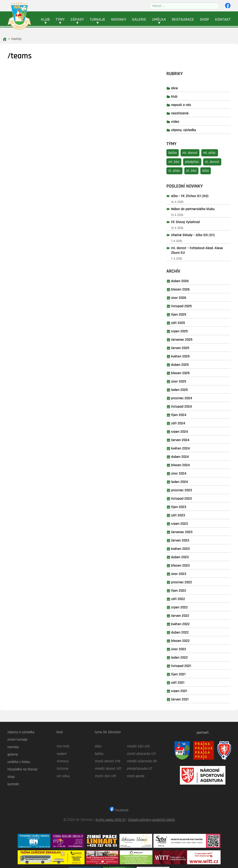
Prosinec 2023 (190, 472)
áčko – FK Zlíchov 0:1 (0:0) (198, 178)
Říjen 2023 (187, 489)
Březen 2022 (189, 622)
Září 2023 (187, 497)
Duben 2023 (188, 539)
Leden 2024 (188, 464)
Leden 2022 (188, 639)
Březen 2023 (189, 547)
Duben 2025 (188, 346)
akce (183, 70)
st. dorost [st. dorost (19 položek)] (221, 144)
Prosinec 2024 (190, 380)
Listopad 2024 (190, 388)
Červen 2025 (189, 330)
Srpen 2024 (188, 413)
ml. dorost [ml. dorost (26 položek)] (199, 134)
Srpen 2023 (188, 505)
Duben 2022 (188, 614)
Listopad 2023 (190, 480)
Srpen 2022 (188, 589)
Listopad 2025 (190, 288)
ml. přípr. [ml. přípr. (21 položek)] (218, 134)
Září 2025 (187, 305)
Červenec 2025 (190, 321)
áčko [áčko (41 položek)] (214, 153)
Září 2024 (187, 405)
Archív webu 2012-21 (111, 800)
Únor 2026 (187, 279)
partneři (200, 712)
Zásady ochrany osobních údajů (151, 800)
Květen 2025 (189, 338)
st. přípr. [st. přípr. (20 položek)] (183, 153)
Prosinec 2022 (190, 564)
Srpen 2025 (188, 313)
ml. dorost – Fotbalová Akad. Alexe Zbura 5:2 (201, 232)
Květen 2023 (189, 530)
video (184, 104)
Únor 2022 (187, 631)
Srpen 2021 (188, 673)
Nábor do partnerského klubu (201, 191)
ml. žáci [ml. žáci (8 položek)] (182, 144)
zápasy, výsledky (192, 112)
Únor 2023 (187, 556)
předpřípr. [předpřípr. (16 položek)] (201, 144)
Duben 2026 (188, 263)
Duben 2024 (189, 438)
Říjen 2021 (187, 656)
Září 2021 (186, 664)
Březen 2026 (189, 271)
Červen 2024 (189, 422)
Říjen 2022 (187, 572)
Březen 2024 (189, 447)
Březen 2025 (189, 355)
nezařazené (188, 95)
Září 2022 (187, 581)
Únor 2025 (187, 363)
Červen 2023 (189, 522)
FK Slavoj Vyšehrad (194, 204)
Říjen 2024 (187, 397)
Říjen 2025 (187, 296)
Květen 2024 (189, 430)
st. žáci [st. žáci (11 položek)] (200, 153)
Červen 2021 (188, 681)
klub (183, 78)
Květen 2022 (189, 606)
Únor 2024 (187, 455)
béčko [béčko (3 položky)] (181, 134)
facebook (119, 790)
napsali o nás (190, 87)
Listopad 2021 (190, 648)
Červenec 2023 (190, 514)
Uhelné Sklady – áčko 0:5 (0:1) (202, 217)
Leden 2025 (188, 371)
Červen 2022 (189, 597)
